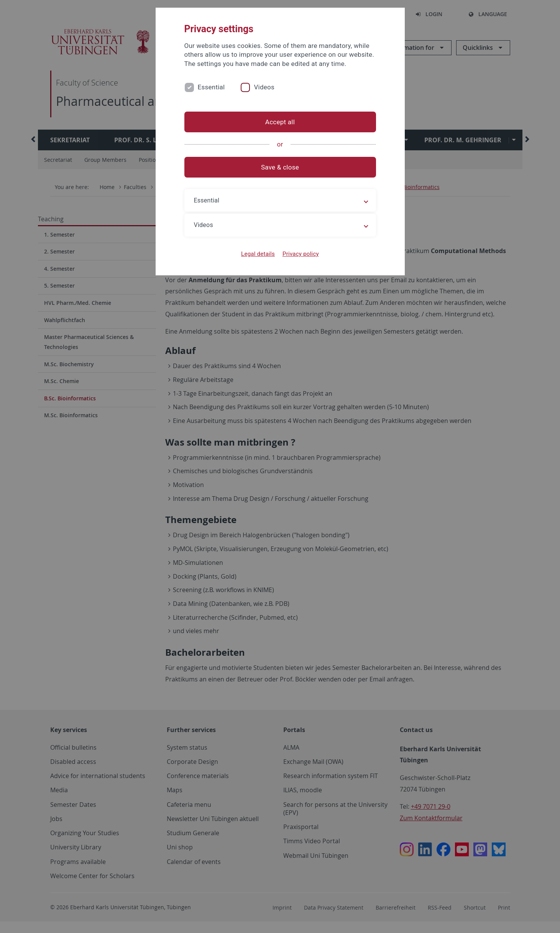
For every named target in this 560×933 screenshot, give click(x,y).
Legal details (258, 254)
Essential (211, 87)
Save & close (280, 167)
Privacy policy (301, 254)
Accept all (280, 122)
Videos (264, 87)
